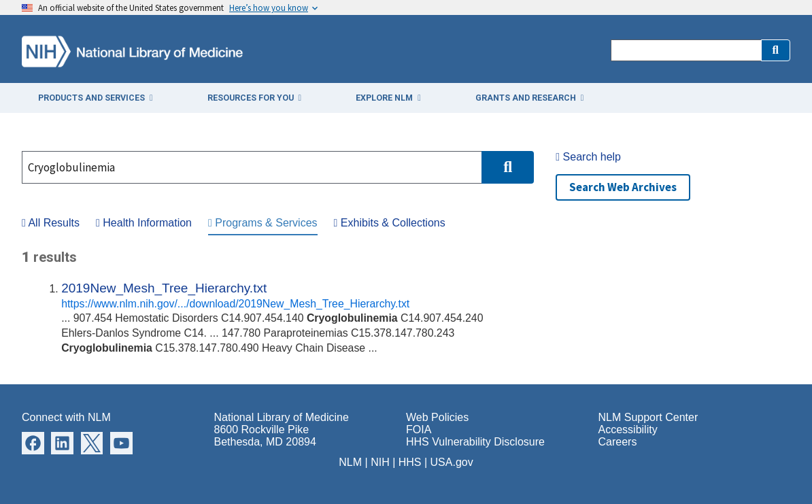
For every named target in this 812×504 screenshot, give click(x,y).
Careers (618, 442)
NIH (380, 462)
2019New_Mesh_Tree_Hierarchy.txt (164, 288)
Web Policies (437, 417)
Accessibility (628, 430)
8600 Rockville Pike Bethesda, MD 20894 (265, 436)
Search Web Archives (623, 187)
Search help (588, 157)
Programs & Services (263, 223)
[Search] (686, 50)
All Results (51, 223)
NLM (350, 462)
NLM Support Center (648, 417)
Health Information (144, 223)
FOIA (419, 430)
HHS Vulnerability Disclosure (475, 442)
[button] (776, 50)
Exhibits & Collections (390, 223)
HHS (410, 462)
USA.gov (452, 462)
